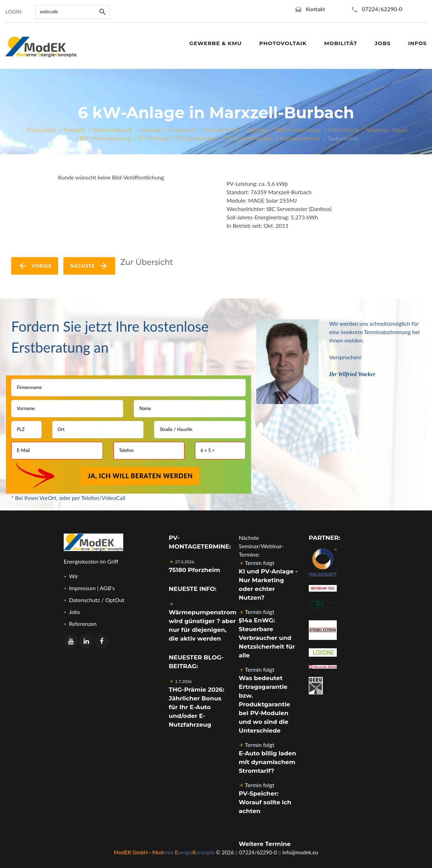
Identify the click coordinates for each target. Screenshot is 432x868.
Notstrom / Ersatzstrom (168, 130)
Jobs (74, 612)
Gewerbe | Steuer (387, 130)
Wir (74, 576)
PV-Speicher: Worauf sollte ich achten (265, 802)
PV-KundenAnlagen (249, 138)
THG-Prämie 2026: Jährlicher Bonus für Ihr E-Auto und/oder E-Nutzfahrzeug (197, 707)
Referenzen (83, 624)
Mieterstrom (343, 130)
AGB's (107, 588)
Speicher (257, 130)
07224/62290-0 (382, 9)
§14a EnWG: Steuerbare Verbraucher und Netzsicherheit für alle (267, 638)
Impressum (82, 588)
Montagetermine (300, 138)
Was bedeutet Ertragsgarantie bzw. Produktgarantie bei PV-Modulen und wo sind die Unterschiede (264, 704)
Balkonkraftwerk (112, 130)
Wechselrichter (222, 130)
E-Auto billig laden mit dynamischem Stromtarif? (267, 762)
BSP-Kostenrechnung (105, 138)
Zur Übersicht (147, 262)
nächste (89, 266)
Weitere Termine (265, 844)
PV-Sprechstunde (197, 138)
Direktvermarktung (298, 130)
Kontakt (315, 9)
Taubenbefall (343, 138)
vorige (35, 266)
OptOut (115, 600)
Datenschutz (84, 600)
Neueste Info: (193, 589)
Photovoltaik (41, 130)
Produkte (75, 130)
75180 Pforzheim (194, 570)
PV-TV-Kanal (154, 138)
